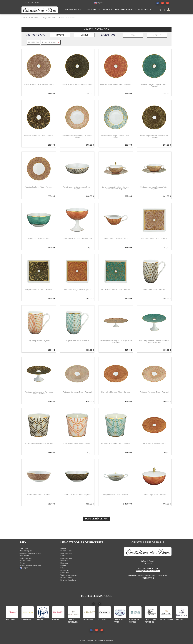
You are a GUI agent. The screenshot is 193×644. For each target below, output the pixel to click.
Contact (22, 563)
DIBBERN (179, 620)
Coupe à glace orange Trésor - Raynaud (77, 238)
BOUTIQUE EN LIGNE (75, 10)
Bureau (63, 565)
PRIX (133, 35)
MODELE (84, 35)
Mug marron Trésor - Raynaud (154, 290)
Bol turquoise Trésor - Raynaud (39, 238)
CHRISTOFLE (88, 620)
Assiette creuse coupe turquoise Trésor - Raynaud (116, 137)
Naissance (64, 563)
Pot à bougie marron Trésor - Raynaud (39, 443)
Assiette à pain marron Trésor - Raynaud (39, 136)
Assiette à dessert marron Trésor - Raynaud (77, 84)
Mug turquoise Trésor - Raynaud (77, 341)
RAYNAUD (51, 18)
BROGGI (40, 620)
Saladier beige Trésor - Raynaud (39, 495)
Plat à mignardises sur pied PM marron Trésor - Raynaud (39, 393)
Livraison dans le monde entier (30, 565)
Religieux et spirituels (68, 580)
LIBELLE (157, 35)
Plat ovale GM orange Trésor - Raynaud (77, 392)
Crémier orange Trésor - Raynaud (116, 238)
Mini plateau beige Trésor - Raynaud (154, 238)
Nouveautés (65, 570)
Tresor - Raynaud (70, 18)
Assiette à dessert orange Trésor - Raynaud (116, 84)
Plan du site (24, 548)
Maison (63, 548)
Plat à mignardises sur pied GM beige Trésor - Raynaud (116, 342)
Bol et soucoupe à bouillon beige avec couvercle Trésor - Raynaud (116, 188)
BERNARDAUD (27, 620)
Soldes (63, 556)
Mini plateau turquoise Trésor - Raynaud (116, 290)
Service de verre (66, 558)
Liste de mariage (25, 561)
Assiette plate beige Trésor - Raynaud (39, 187)
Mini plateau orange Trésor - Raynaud (77, 290)
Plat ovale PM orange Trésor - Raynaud (154, 392)
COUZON (102, 620)
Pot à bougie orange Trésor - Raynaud (77, 443)
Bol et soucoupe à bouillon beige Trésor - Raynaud (154, 188)
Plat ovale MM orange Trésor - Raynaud (116, 392)
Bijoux (63, 568)
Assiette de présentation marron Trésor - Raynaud (154, 137)
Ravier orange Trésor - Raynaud (154, 443)
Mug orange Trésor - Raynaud (39, 341)
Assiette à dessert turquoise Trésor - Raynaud (154, 85)
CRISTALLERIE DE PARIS (30, 18)
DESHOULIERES (167, 620)
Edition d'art (65, 573)
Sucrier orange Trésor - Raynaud (154, 495)
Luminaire (64, 561)
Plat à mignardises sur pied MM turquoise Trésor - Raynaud (154, 342)
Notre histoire (24, 556)
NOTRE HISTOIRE (145, 10)
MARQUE (60, 35)
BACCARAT (11, 620)
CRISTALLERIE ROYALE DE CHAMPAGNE (151, 622)
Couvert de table (66, 551)
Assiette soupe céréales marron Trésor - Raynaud (77, 188)
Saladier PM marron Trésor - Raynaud (77, 495)
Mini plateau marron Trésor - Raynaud (39, 290)
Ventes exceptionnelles (69, 575)
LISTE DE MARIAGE (93, 10)
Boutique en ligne (26, 558)
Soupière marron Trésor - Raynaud (116, 495)
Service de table (66, 553)
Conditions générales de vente (30, 553)
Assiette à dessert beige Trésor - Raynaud (39, 84)
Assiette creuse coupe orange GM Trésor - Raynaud (77, 137)
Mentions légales (26, 551)
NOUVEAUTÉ (108, 10)
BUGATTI (56, 620)
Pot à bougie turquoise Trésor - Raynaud (116, 443)
